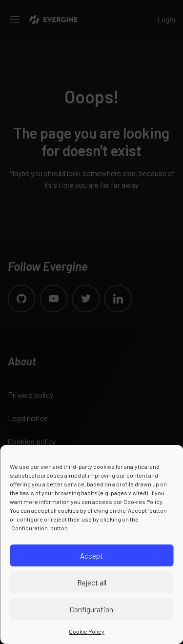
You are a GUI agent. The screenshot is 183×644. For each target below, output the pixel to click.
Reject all (92, 583)
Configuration (91, 609)
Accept (91, 556)
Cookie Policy (87, 631)
